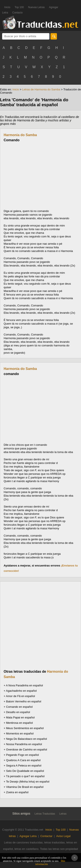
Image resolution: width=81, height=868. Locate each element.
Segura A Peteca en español (24, 766)
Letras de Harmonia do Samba (41, 89)
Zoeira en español (17, 792)
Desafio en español (18, 712)
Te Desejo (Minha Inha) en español (28, 782)
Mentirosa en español (19, 723)
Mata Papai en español (20, 717)
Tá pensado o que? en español (25, 776)
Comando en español (19, 707)
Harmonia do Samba (20, 135)
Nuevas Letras (36, 7)
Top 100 (19, 7)
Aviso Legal (63, 836)
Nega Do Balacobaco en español (26, 739)
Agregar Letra (28, 836)
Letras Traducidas (45, 814)
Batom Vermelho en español (24, 701)
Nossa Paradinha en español (24, 744)
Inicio (7, 7)
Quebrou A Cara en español (23, 760)
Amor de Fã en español (21, 696)
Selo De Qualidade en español (25, 771)
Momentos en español (20, 733)
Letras (63, 814)
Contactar (46, 836)
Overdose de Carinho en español (27, 750)
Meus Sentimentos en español (25, 728)
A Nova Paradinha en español (24, 685)
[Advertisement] (40, 176)
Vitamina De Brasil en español (25, 787)
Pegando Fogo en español (22, 755)
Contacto (17, 13)
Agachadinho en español (21, 691)
